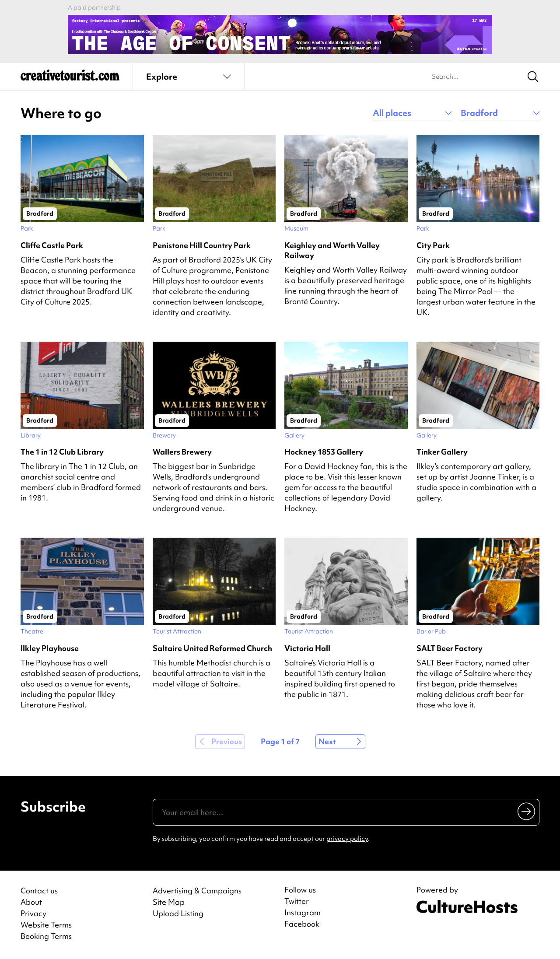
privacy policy (347, 839)
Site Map (169, 902)
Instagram (303, 913)
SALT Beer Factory (450, 648)
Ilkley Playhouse (50, 648)
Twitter (297, 901)
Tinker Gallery (442, 452)
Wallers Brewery (182, 452)
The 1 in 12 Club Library (62, 452)
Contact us (39, 891)
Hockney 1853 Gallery (324, 452)
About (31, 902)
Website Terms (46, 925)
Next (327, 741)
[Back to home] (70, 79)
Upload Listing (178, 913)
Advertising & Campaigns (197, 891)
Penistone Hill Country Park (202, 245)
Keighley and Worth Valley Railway (332, 250)
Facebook (302, 924)
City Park (433, 245)
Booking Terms (46, 936)
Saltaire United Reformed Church (212, 648)
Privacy (33, 913)
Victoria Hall (307, 648)
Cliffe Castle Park (52, 245)
